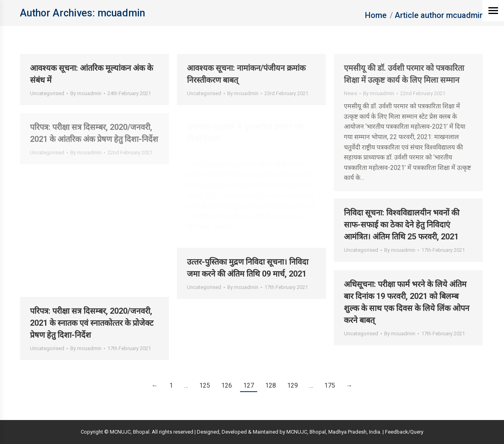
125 (205, 385)
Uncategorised (47, 93)
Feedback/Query (404, 432)
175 (330, 385)
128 (271, 385)
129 (293, 385)
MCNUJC (297, 432)
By (86, 93)
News (350, 93)
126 (227, 385)
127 (249, 385)
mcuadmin (121, 13)
